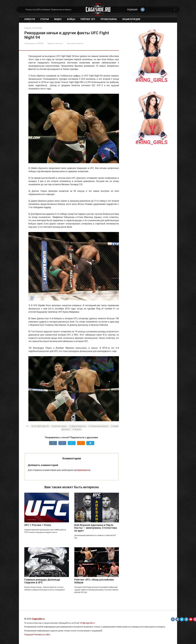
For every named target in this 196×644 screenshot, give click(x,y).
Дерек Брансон (79, 426)
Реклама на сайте (42, 635)
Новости (30, 19)
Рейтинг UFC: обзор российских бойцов (94, 581)
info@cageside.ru (87, 623)
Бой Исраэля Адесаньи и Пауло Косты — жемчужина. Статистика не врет (96, 528)
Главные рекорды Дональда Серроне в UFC (42, 581)
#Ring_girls (151, 80)
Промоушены (109, 19)
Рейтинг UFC (88, 19)
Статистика (59, 43)
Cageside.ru (38, 619)
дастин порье (60, 426)
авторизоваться (82, 470)
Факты (78, 429)
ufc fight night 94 (41, 426)
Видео (58, 19)
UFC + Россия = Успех (38, 525)
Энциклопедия (131, 19)
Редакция (132, 10)
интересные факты (99, 426)
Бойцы (71, 19)
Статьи (45, 19)
